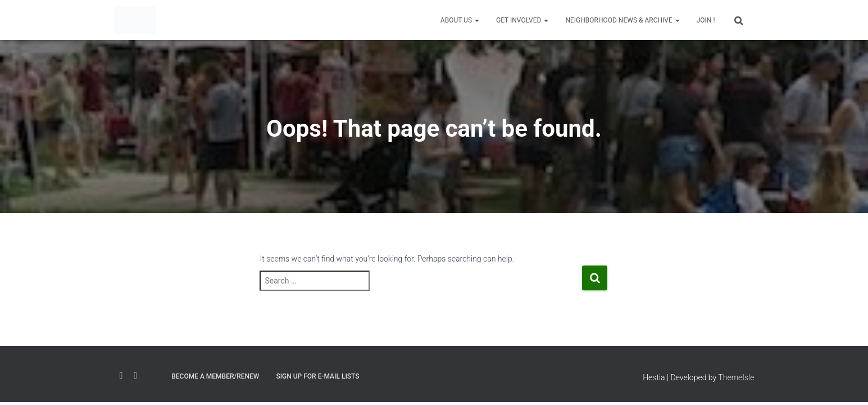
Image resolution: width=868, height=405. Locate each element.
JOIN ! (706, 20)
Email (153, 374)
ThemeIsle (736, 377)
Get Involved (522, 20)
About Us (460, 20)
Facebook (121, 376)
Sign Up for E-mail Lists (317, 376)
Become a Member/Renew (215, 376)
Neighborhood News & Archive (622, 20)
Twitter (135, 376)
